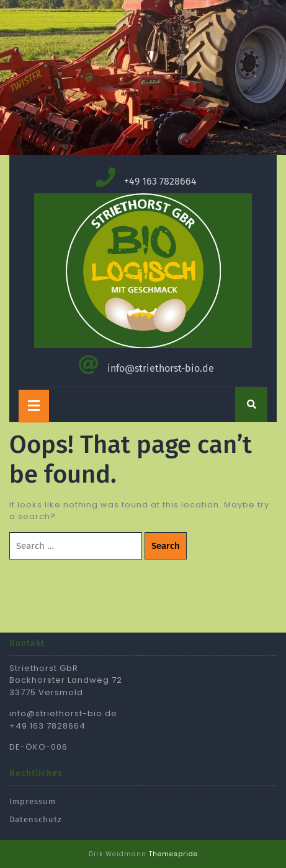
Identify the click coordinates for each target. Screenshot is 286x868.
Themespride (173, 854)
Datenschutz (36, 819)
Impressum (33, 801)
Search (166, 546)
